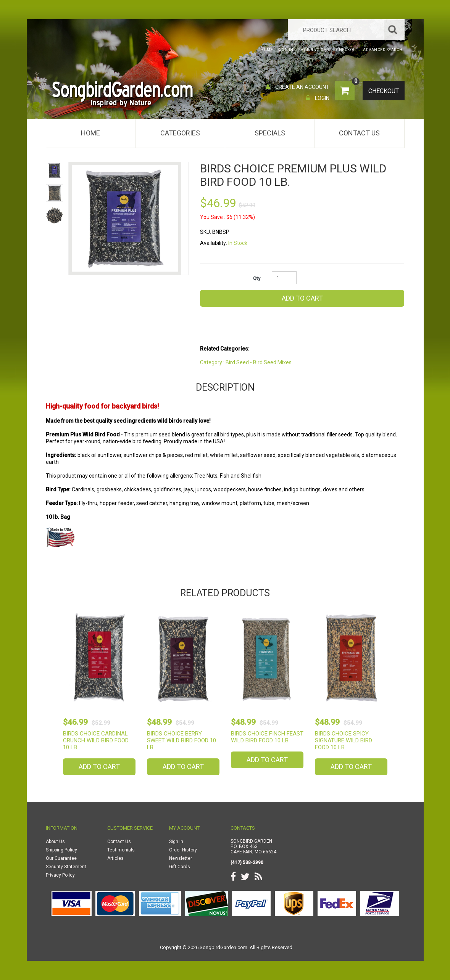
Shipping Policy (61, 850)
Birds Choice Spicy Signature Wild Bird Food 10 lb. (344, 740)
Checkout (383, 91)
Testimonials (121, 850)
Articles (115, 858)
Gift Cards (180, 867)
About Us (55, 842)
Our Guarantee (61, 858)
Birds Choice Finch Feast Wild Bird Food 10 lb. (267, 737)
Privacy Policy (60, 875)
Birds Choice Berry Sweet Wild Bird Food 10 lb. (181, 740)
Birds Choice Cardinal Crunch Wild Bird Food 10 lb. (96, 740)
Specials (270, 133)
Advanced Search (383, 50)
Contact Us (359, 133)
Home (90, 133)
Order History (183, 850)
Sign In (176, 842)
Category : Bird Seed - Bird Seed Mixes (246, 362)
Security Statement (66, 867)
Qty (257, 278)
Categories (180, 133)
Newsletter (181, 858)
